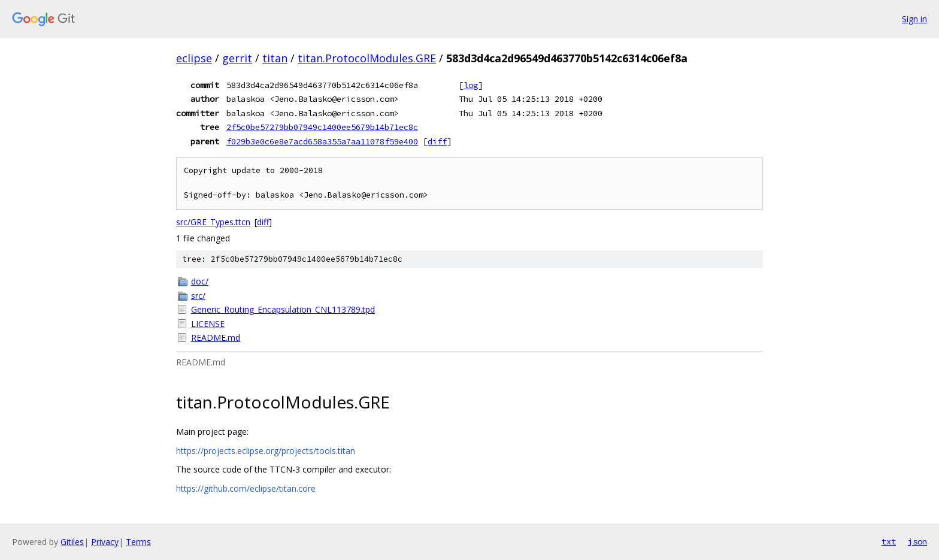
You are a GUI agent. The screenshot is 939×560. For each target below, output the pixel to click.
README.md (216, 337)
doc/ (200, 281)
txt (889, 541)
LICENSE (208, 324)
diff (437, 141)
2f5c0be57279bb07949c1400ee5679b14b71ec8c (322, 127)
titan (275, 58)
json (917, 541)
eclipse (194, 58)
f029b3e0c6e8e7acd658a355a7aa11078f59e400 (322, 141)
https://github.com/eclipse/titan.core (246, 488)
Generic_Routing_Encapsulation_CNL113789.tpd (283, 309)
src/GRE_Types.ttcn (213, 222)
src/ (198, 296)
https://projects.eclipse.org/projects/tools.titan (266, 451)
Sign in (914, 19)
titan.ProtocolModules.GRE (367, 58)
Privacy (105, 542)
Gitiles (72, 542)
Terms (138, 542)
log (471, 85)
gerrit (237, 58)
